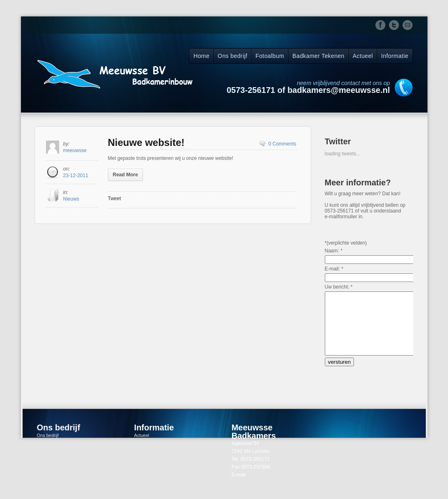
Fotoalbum (270, 56)
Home (201, 56)
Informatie (395, 56)
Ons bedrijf (232, 56)
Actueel (363, 56)
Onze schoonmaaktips (59, 471)
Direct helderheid (54, 455)
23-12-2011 (76, 176)
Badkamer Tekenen (318, 56)
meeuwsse (75, 150)
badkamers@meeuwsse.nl (273, 487)
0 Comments (282, 144)
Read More (125, 175)
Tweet (115, 199)
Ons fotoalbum (52, 463)
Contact (142, 463)
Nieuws (71, 199)
